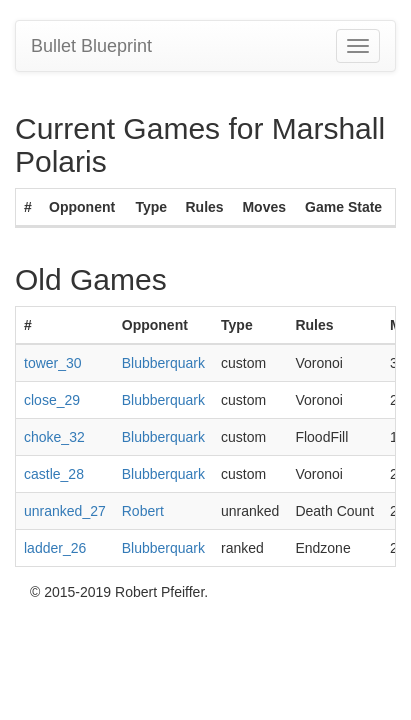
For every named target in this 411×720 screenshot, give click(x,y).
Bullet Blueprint (91, 46)
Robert (143, 511)
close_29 (52, 400)
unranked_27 (65, 511)
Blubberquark (163, 363)
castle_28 (54, 474)
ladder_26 (55, 548)
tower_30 (53, 363)
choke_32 (54, 437)
